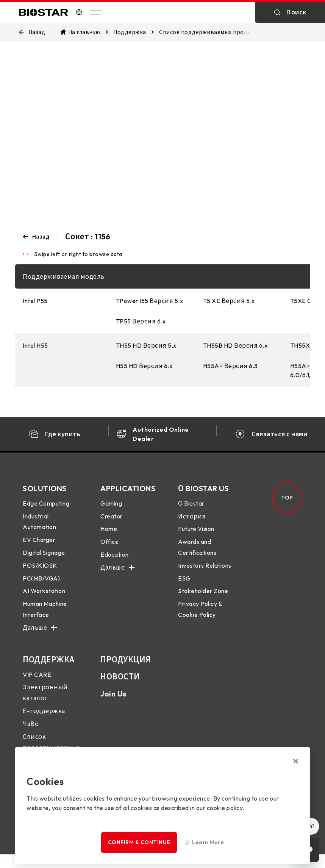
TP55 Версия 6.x (141, 321)
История (192, 522)
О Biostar (191, 509)
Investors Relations (205, 571)
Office (109, 548)
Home (109, 535)
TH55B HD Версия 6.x (235, 345)
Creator (112, 522)
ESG (184, 584)
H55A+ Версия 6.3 (230, 366)
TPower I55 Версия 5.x (150, 301)
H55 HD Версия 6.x (144, 366)
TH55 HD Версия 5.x (146, 345)
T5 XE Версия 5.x (229, 301)
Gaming (111, 509)
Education (115, 560)
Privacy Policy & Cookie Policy (200, 615)
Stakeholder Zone (203, 597)
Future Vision (196, 535)
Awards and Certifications (197, 553)
